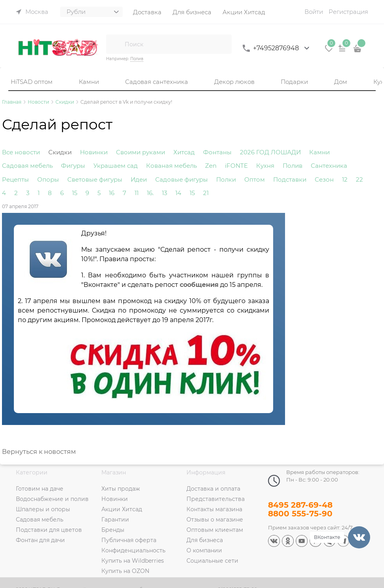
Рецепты (15, 179)
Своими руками (141, 152)
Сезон (324, 179)
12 (345, 179)
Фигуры (73, 166)
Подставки (290, 179)
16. (150, 193)
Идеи (139, 179)
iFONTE (236, 166)
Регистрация (348, 12)
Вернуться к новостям (39, 452)
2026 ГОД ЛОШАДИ (270, 152)
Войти (314, 12)
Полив (137, 59)
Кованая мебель (171, 166)
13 (164, 193)
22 (359, 179)
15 (75, 193)
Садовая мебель (27, 166)
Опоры (48, 179)
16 (112, 193)
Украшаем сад (116, 166)
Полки (226, 179)
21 (206, 193)
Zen (211, 166)
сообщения (199, 285)
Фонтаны (217, 152)
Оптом (255, 179)
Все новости (21, 152)
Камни (319, 152)
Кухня (265, 166)
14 (178, 193)
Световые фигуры (95, 179)
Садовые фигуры (182, 179)
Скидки (60, 152)
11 (137, 193)
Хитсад (184, 152)
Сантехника (329, 166)
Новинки (94, 152)
